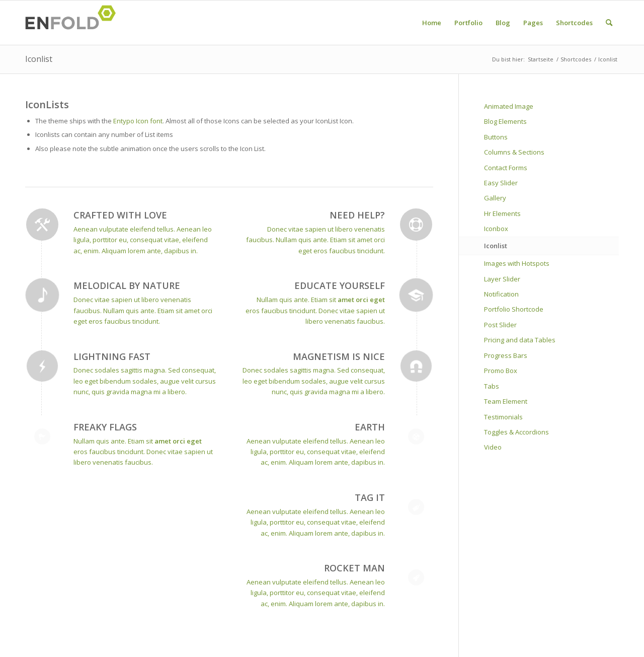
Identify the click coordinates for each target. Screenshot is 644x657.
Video (493, 447)
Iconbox (496, 229)
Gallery (495, 198)
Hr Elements (502, 213)
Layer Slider (502, 279)
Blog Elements (505, 121)
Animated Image (509, 106)
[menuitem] (432, 23)
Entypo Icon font (138, 121)
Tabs (492, 386)
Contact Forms (506, 168)
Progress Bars (506, 355)
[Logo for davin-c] (73, 23)
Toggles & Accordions (516, 432)
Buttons (496, 137)
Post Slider (500, 325)
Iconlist (39, 59)
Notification (501, 294)
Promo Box (501, 371)
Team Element (506, 401)
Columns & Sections (514, 152)
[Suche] (609, 23)
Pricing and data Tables (520, 340)
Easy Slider (501, 183)
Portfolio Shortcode (514, 309)
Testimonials (503, 417)
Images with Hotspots (517, 263)
